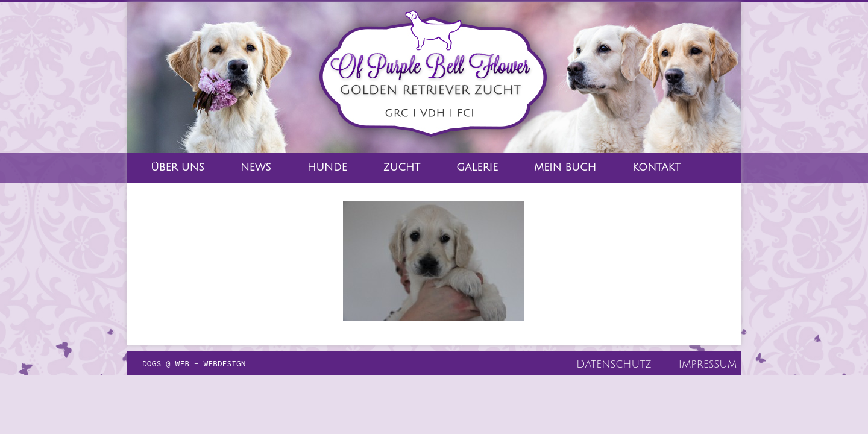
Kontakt (656, 167)
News (256, 167)
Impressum (708, 364)
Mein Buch (565, 167)
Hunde (327, 167)
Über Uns (178, 167)
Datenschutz (614, 364)
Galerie (477, 167)
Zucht (402, 167)
